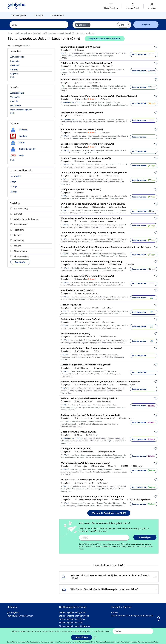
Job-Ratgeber (13, 612)
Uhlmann (19, 130)
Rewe (17, 155)
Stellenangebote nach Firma (72, 619)
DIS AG (18, 142)
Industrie (15, 61)
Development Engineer (21, 110)
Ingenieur (15, 65)
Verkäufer (15, 97)
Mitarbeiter (16, 105)
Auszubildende (17, 93)
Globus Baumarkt (23, 149)
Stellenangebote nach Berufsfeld (74, 616)
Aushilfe (14, 101)
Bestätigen (20, 262)
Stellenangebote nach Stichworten (75, 626)
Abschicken (82, 637)
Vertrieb (14, 69)
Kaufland (19, 136)
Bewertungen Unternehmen (20, 616)
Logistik (14, 74)
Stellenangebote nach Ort (71, 623)
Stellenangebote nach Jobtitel (73, 612)
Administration (17, 57)
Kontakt (114, 612)
